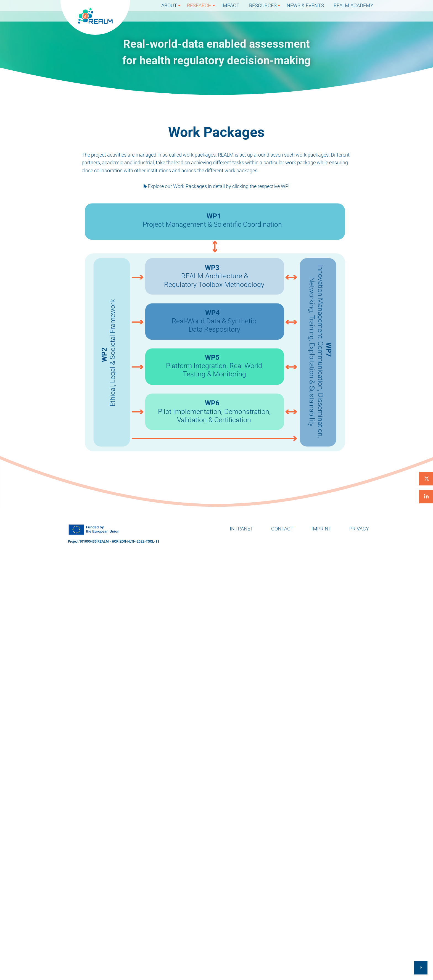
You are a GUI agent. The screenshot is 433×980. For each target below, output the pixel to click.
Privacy (359, 529)
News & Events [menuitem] (310, 11)
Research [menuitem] (205, 11)
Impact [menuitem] (237, 11)
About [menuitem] (174, 11)
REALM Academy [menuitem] (355, 11)
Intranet (241, 529)
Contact (282, 529)
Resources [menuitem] (266, 11)
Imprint (321, 529)
